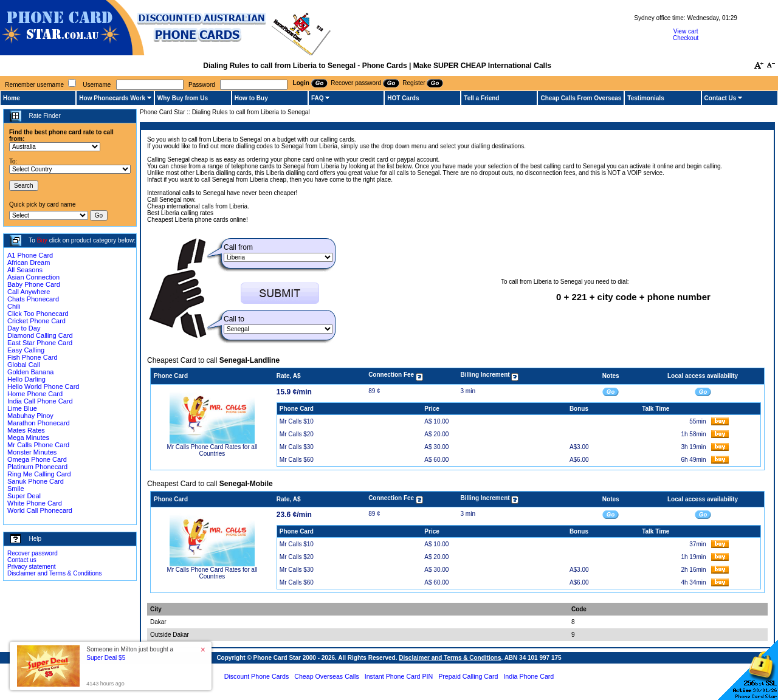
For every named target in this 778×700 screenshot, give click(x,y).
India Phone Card (528, 676)
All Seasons (25, 270)
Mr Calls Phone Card (38, 445)
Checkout (686, 38)
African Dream (29, 262)
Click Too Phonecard (38, 314)
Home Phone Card (35, 394)
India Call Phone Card (40, 401)
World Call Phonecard (40, 510)
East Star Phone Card (40, 343)
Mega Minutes (28, 437)
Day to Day (24, 328)
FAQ (318, 98)
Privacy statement (31, 567)
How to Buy (251, 98)
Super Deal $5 (106, 658)
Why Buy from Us (183, 98)
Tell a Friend (481, 98)
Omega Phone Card (37, 459)
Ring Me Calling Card (39, 474)
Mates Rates (26, 430)
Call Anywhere (29, 292)
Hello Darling (26, 379)
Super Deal (24, 496)
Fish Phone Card (33, 357)
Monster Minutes (32, 452)
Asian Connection (33, 277)
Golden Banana (30, 372)
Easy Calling (26, 350)
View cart (686, 31)
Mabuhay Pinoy (30, 416)
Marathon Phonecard (39, 423)
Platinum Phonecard (37, 467)
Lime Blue (22, 408)
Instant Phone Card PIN (399, 676)
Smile (16, 489)
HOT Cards (403, 98)
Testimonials (645, 98)
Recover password (33, 553)
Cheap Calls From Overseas (581, 98)
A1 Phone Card (30, 255)
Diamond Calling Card (40, 335)
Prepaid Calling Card (468, 676)
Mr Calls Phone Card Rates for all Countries (212, 450)
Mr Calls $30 (297, 447)
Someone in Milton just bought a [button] (130, 654)
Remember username (34, 85)
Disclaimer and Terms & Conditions (54, 573)
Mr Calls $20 (297, 434)
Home (12, 98)
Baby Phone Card (34, 284)
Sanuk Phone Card (36, 481)
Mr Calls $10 (297, 421)
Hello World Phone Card (43, 386)
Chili (14, 306)
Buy (42, 240)
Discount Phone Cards (257, 676)
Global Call (24, 365)
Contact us (22, 560)
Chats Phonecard (33, 299)
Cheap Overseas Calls (327, 676)
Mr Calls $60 (297, 460)
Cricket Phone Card (36, 321)
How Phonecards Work (112, 98)
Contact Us (721, 98)
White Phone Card (35, 503)
